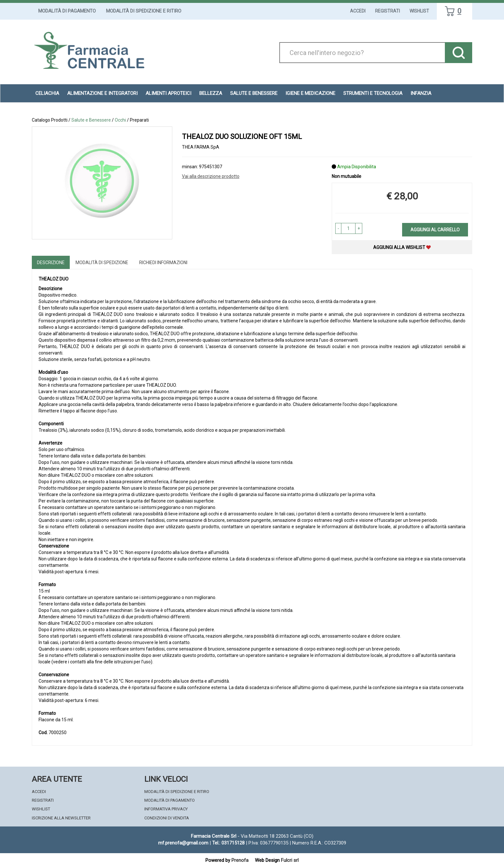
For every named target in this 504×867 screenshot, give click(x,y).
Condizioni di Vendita (167, 818)
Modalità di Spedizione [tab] (102, 263)
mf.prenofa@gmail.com (183, 843)
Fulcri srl (290, 860)
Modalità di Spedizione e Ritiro (144, 11)
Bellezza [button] (211, 93)
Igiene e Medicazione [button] (310, 93)
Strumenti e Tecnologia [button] (373, 93)
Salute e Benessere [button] (254, 93)
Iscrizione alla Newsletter (61, 818)
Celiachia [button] (47, 93)
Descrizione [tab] (51, 263)
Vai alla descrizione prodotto (211, 176)
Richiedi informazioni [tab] (163, 263)
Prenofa (240, 860)
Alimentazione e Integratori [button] (102, 93)
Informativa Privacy (166, 809)
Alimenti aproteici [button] (168, 93)
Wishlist (419, 11)
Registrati (387, 11)
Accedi (358, 11)
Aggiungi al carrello (435, 230)
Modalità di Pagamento (67, 11)
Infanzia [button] (421, 93)
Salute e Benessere (91, 120)
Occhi (120, 120)
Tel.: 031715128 (228, 843)
